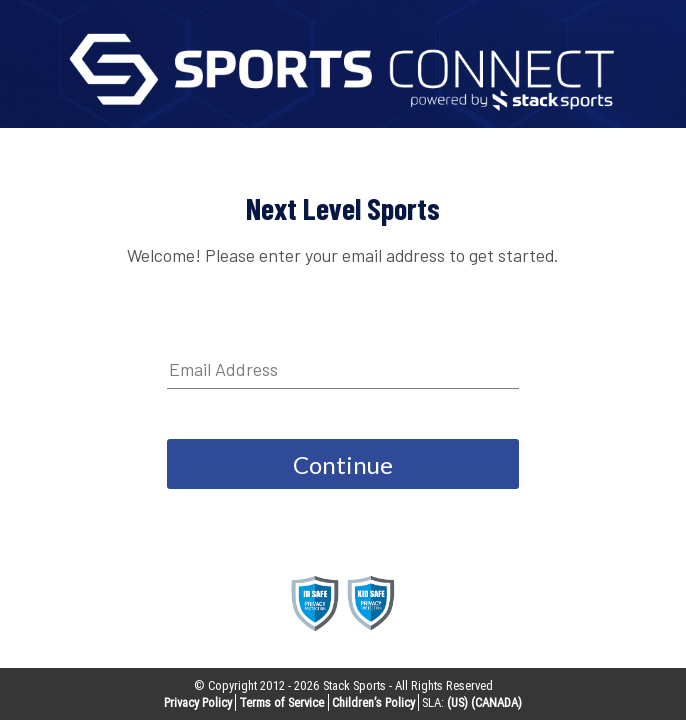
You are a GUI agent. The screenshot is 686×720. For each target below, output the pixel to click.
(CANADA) (496, 702)
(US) (457, 702)
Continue (343, 464)
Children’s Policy (373, 702)
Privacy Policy (198, 702)
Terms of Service (281, 702)
